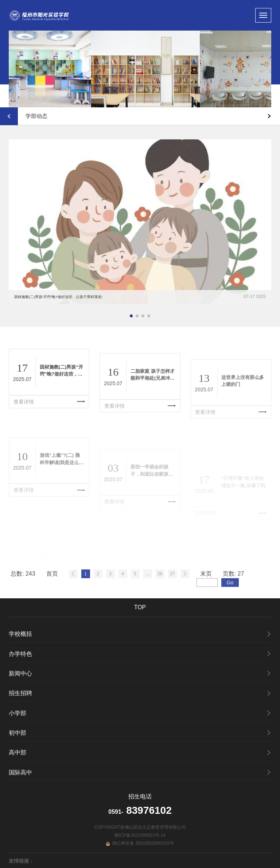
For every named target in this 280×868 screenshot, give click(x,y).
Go (230, 606)
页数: (234, 597)
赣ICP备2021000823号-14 (140, 835)
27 (172, 597)
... (148, 597)
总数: (23, 597)
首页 (52, 597)
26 (160, 597)
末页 (206, 597)
